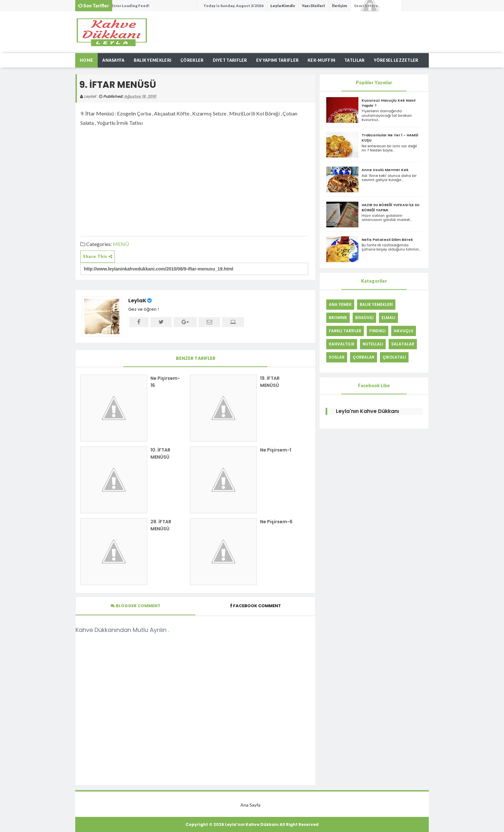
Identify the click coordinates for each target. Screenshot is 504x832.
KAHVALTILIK (342, 344)
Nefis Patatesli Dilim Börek (387, 240)
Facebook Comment (255, 606)
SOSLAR (337, 357)
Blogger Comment (135, 606)
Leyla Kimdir (283, 6)
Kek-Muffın (321, 60)
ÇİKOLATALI (394, 357)
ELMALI (388, 318)
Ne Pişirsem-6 (276, 522)
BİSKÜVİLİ (364, 318)
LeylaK (137, 301)
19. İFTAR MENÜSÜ (270, 382)
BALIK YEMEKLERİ (376, 304)
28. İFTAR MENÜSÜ (161, 525)
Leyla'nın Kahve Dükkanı (367, 411)
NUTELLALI (373, 344)
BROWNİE (338, 318)
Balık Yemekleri (153, 60)
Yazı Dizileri (313, 6)
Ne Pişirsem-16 (165, 382)
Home (86, 60)
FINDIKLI (378, 331)
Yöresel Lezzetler (396, 60)
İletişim (339, 6)
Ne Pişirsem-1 (276, 450)
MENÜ (121, 244)
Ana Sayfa (250, 805)
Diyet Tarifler (230, 60)
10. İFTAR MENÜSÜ (160, 453)
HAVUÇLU (404, 331)
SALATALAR (403, 344)
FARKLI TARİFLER (345, 331)
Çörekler (192, 60)
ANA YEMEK (340, 304)
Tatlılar (354, 60)
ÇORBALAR (364, 357)
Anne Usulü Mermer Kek (385, 170)
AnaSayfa (113, 60)
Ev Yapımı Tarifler (277, 60)
